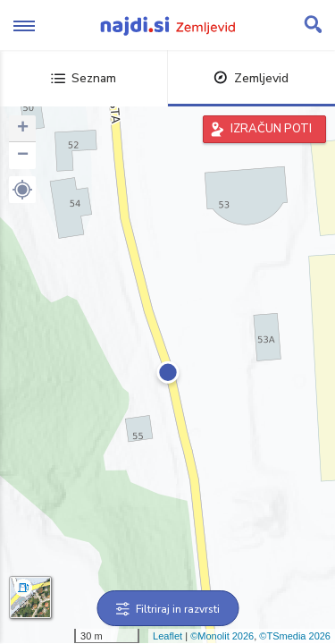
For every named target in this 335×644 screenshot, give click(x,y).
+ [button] (23, 129)
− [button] (23, 156)
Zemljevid (251, 78)
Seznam (84, 78)
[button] (22, 190)
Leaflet (167, 636)
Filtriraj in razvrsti (167, 609)
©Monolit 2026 (222, 636)
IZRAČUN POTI (271, 129)
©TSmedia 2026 (295, 636)
